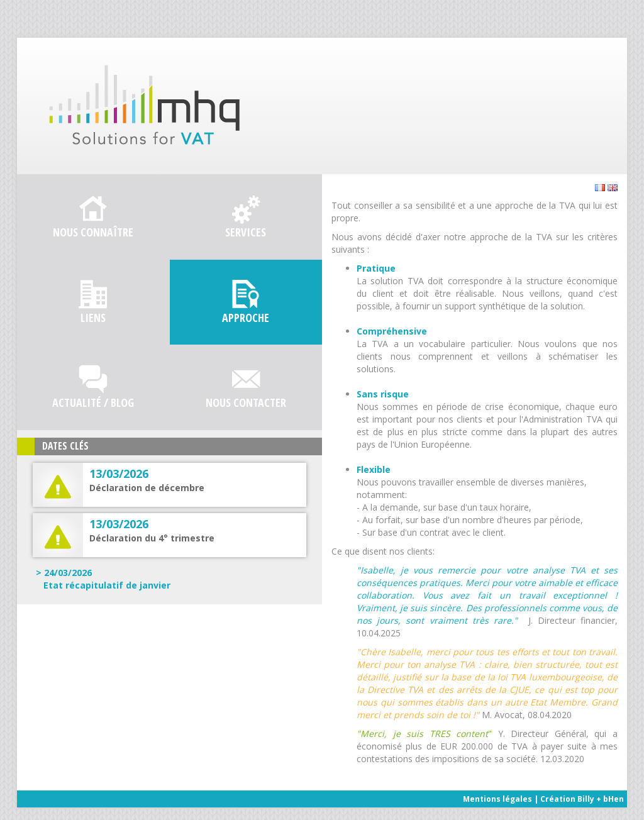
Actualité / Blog (93, 402)
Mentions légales (497, 799)
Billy (586, 799)
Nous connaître (93, 232)
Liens (93, 318)
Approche (246, 318)
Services (246, 232)
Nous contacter (246, 402)
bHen (613, 799)
